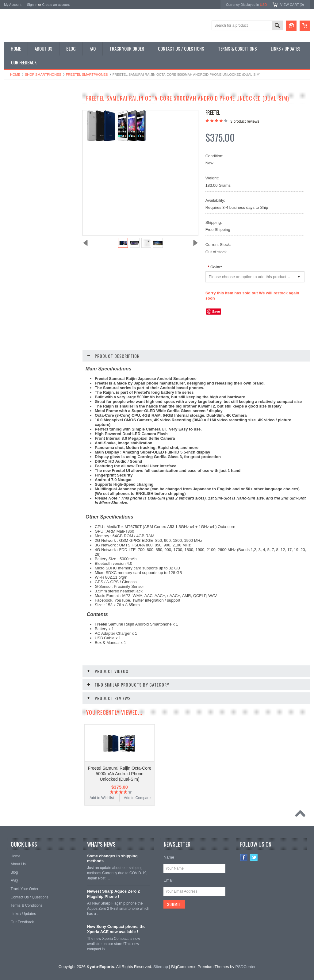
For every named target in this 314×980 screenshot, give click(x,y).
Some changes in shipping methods (112, 859)
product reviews (245, 121)
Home (15, 75)
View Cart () (292, 5)
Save (216, 312)
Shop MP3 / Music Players (29, 162)
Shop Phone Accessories (28, 141)
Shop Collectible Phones (27, 182)
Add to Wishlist (22, 392)
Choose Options (44, 380)
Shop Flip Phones (22, 120)
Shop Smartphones (43, 75)
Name (169, 857)
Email (168, 880)
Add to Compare (59, 392)
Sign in (32, 5)
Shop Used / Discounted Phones (34, 172)
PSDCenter (246, 967)
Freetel (213, 113)
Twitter (254, 857)
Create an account (56, 5)
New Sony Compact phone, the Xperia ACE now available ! (116, 929)
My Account (13, 5)
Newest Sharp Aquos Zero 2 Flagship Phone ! (113, 894)
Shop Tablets (18, 151)
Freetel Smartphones (87, 75)
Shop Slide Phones (23, 131)
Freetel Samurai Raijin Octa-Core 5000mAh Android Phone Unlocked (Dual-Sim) (120, 774)
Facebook (244, 857)
